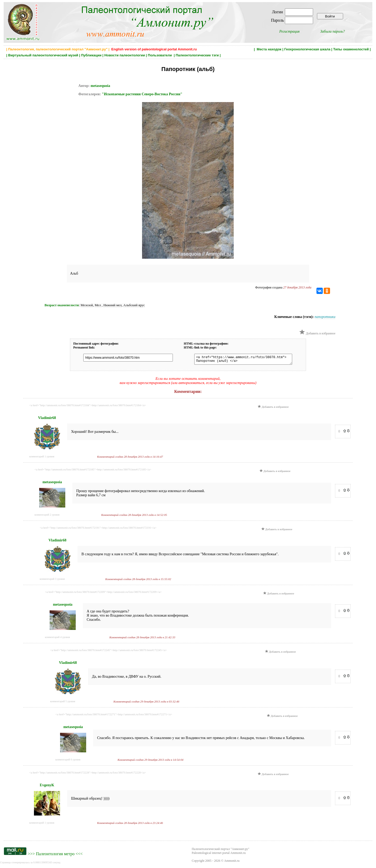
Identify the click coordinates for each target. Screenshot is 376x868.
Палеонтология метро (55, 855)
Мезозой (87, 305)
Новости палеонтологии (125, 55)
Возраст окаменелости (62, 305)
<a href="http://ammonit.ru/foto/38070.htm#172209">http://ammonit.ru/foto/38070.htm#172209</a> (103, 593)
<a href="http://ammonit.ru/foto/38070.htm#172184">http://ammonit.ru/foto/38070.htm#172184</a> (88, 407)
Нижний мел (113, 305)
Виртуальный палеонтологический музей (43, 55)
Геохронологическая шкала (307, 49)
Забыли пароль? (332, 31)
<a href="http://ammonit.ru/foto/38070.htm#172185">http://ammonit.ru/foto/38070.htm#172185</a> (93, 471)
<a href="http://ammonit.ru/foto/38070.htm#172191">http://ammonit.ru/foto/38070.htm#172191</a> (98, 529)
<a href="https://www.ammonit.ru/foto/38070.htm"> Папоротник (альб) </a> (241, 360)
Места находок (269, 49)
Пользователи (160, 55)
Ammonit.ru (232, 862)
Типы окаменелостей (351, 49)
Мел (98, 305)
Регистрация (290, 31)
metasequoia (100, 86)
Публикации (91, 55)
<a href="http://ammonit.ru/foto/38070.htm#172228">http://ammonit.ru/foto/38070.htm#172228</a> (88, 774)
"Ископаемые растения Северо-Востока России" (142, 94)
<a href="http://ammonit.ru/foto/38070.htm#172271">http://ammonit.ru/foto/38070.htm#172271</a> (114, 716)
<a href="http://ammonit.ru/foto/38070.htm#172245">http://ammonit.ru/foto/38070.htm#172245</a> (108, 652)
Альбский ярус (134, 305)
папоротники (325, 317)
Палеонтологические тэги (197, 55)
